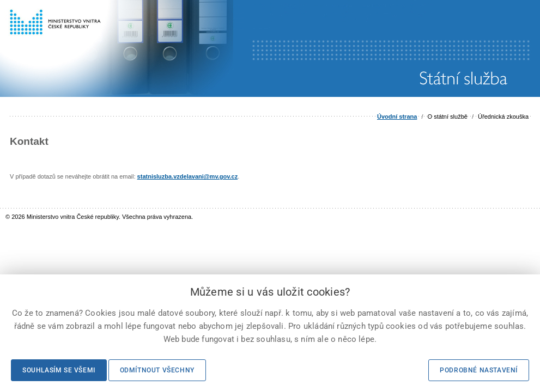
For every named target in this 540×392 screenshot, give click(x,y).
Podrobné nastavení (479, 370)
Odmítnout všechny (157, 370)
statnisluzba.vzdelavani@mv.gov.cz (188, 176)
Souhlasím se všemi (59, 370)
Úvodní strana (397, 117)
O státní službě (448, 117)
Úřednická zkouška (503, 117)
